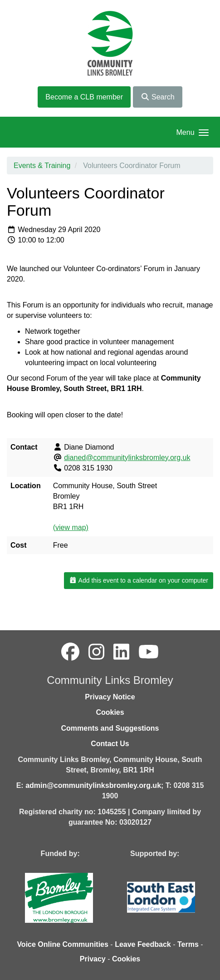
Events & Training (42, 166)
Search (158, 97)
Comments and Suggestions (110, 728)
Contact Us (110, 744)
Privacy (93, 959)
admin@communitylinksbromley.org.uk (93, 785)
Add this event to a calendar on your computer (139, 580)
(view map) (71, 527)
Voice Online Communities (63, 944)
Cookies (110, 712)
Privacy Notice (110, 697)
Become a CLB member (84, 97)
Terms (188, 944)
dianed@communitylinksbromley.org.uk (127, 458)
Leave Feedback (143, 944)
